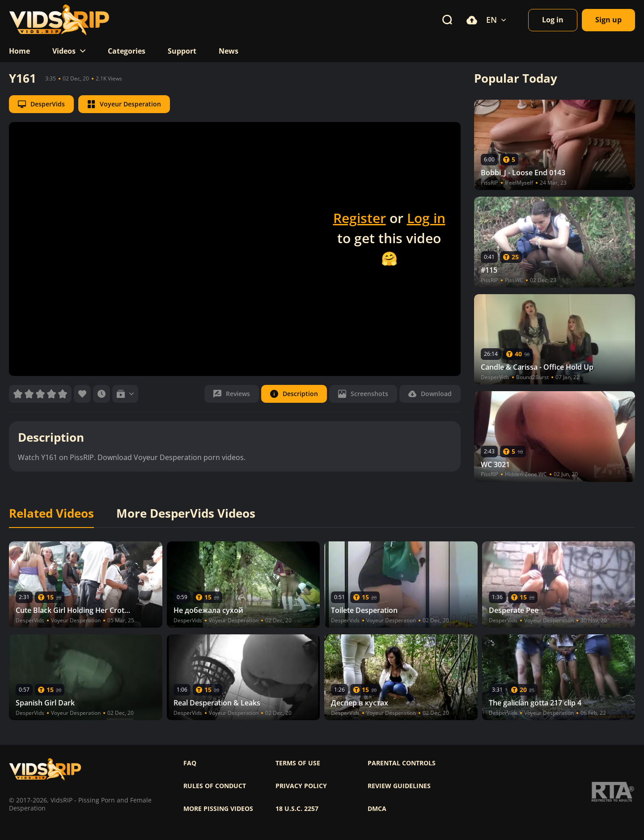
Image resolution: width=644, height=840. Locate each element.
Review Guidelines (399, 786)
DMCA (377, 809)
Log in (426, 218)
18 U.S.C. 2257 (297, 809)
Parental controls (402, 763)
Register (360, 218)
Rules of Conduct (215, 786)
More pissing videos (218, 809)
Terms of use (298, 763)
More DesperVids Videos (186, 514)
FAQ (190, 763)
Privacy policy (301, 786)
